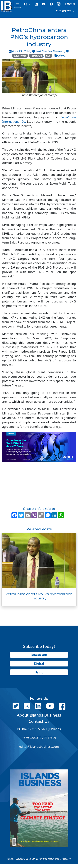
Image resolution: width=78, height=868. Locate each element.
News (62, 56)
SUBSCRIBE (64, 11)
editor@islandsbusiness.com (39, 747)
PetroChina (36, 56)
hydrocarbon (20, 56)
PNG (48, 56)
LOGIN (70, 4)
